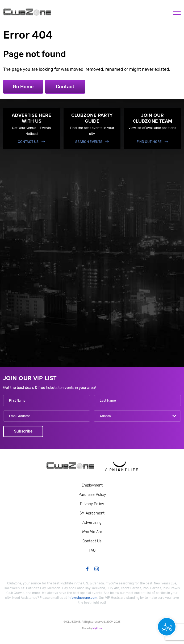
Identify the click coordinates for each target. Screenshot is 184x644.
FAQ (92, 550)
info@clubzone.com (83, 598)
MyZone (97, 628)
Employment (92, 485)
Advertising (92, 523)
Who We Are (92, 532)
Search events (89, 142)
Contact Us (28, 142)
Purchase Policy (92, 495)
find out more (149, 142)
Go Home (23, 87)
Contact (65, 87)
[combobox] (137, 416)
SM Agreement (92, 513)
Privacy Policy (92, 504)
